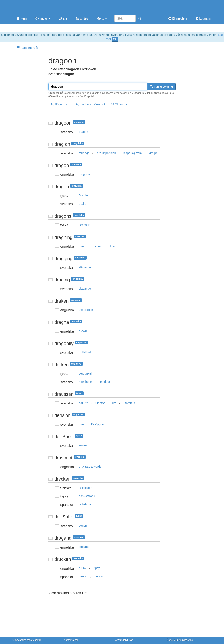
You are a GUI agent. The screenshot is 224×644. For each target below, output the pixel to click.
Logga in (203, 18)
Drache (84, 195)
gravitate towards (90, 467)
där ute (84, 403)
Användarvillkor (124, 640)
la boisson (86, 488)
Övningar (43, 18)
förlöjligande (99, 424)
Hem (22, 18)
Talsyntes (82, 18)
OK (115, 39)
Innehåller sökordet (90, 104)
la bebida (85, 504)
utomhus (129, 403)
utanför (100, 403)
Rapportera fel (28, 48)
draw (112, 246)
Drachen (85, 225)
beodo (83, 576)
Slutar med (120, 104)
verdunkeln (86, 373)
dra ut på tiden (106, 153)
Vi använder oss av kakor (27, 640)
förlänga (84, 153)
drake (83, 204)
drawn (83, 331)
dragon (84, 132)
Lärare (63, 18)
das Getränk (87, 496)
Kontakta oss (71, 640)
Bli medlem (178, 18)
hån (81, 424)
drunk (83, 568)
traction (97, 246)
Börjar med (60, 104)
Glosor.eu (187, 640)
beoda (99, 576)
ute (114, 403)
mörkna (105, 382)
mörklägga (86, 382)
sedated (84, 547)
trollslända (86, 352)
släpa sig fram (132, 153)
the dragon (86, 310)
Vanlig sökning (161, 87)
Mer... (102, 18)
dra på (153, 153)
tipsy (97, 568)
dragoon (84, 174)
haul (82, 246)
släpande (85, 267)
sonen (83, 445)
